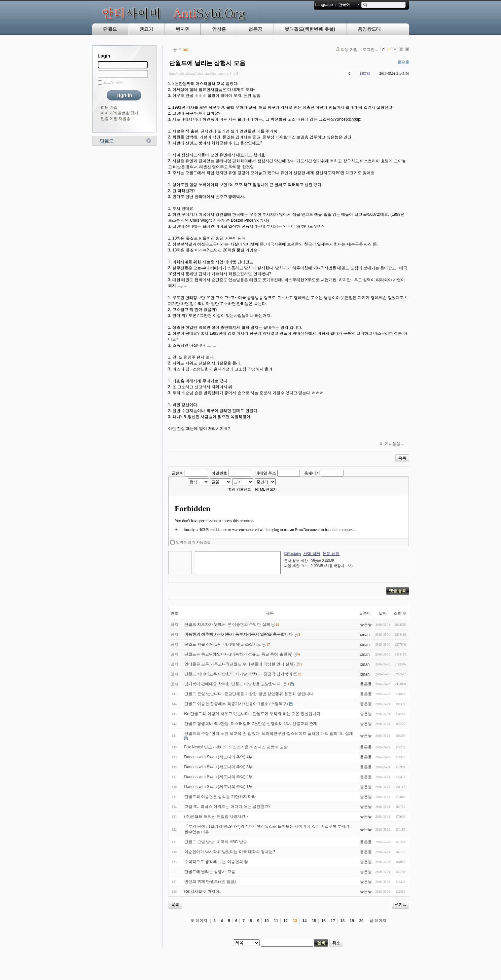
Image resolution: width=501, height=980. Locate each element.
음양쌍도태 (369, 29)
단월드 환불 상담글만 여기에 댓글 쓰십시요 (223, 644)
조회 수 (400, 613)
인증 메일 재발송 (116, 119)
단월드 (110, 29)
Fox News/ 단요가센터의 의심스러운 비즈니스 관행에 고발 (236, 747)
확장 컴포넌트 (240, 489)
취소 (336, 943)
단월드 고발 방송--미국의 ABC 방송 (216, 842)
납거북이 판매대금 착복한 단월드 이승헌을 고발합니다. (233, 684)
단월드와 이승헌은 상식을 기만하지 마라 (220, 797)
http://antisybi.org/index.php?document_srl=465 (204, 73)
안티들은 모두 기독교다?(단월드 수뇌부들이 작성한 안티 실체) (240, 664)
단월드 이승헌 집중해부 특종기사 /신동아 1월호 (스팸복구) (236, 704)
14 (304, 921)
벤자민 (183, 29)
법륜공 (255, 29)
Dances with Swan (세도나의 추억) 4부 (218, 757)
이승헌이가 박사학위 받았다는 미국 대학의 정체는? (230, 852)
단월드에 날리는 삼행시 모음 (207, 63)
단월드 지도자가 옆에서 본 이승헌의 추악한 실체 (227, 624)
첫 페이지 (199, 921)
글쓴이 (178, 473)
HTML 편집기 (266, 489)
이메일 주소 (266, 473)
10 (266, 921)
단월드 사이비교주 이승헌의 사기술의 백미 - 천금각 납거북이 (238, 674)
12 (286, 921)
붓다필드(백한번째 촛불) (310, 29)
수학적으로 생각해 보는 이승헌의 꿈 (216, 862)
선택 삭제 (312, 554)
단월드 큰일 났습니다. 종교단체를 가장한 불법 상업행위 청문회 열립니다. (249, 694)
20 (361, 921)
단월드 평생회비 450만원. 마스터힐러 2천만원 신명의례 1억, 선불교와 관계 (251, 724)
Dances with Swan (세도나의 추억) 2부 (218, 777)
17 (333, 921)
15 (314, 921)
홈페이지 (312, 473)
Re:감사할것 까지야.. (203, 891)
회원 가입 (109, 107)
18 (342, 921)
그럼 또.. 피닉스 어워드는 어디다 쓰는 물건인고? (227, 807)
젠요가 (146, 29)
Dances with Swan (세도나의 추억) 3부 (218, 767)
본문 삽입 (331, 554)
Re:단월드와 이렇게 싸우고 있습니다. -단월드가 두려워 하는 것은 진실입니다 (252, 714)
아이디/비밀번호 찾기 (120, 113)
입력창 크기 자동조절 (193, 542)
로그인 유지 (113, 82)
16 (323, 921)
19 (352, 921)
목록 (402, 458)
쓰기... (400, 905)
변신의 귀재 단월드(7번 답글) (210, 882)
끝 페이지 (378, 921)
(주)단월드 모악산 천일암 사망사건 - (216, 816)
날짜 (383, 613)
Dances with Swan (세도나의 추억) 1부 (218, 787)
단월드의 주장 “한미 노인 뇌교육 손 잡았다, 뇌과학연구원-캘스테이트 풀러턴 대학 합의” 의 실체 (269, 734)
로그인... (370, 50)
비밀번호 (219, 473)
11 (276, 921)
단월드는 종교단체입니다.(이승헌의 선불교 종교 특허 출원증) (238, 654)
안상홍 (219, 29)
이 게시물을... (392, 444)
